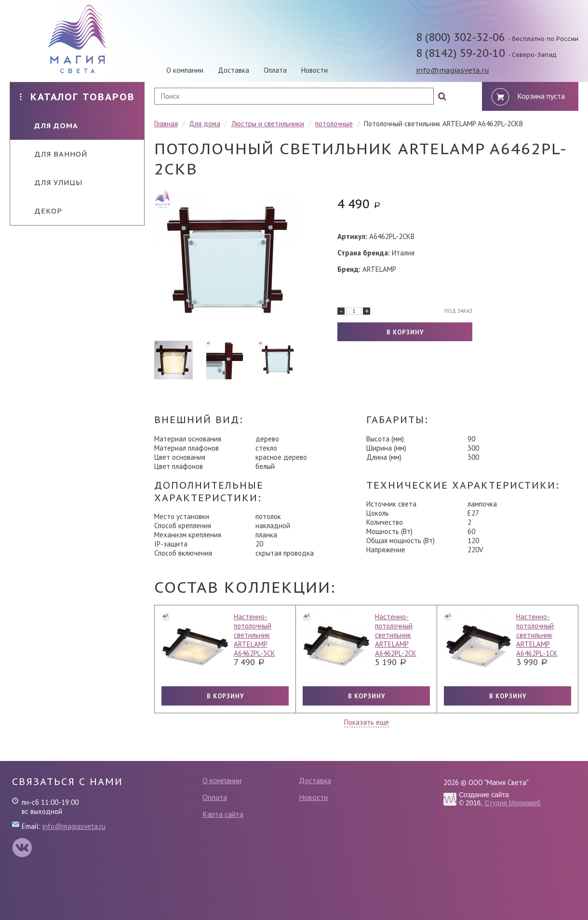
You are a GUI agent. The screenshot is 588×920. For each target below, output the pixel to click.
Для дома (49, 126)
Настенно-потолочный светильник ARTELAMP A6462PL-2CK (396, 635)
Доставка (234, 70)
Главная (166, 124)
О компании (185, 70)
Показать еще (367, 722)
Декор (41, 211)
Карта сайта (223, 814)
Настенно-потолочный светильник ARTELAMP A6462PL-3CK (254, 635)
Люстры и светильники (268, 124)
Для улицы (51, 182)
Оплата (275, 70)
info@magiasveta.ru (453, 70)
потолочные (334, 124)
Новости (314, 70)
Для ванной (53, 154)
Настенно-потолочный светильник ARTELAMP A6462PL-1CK (537, 635)
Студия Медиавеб (513, 803)
